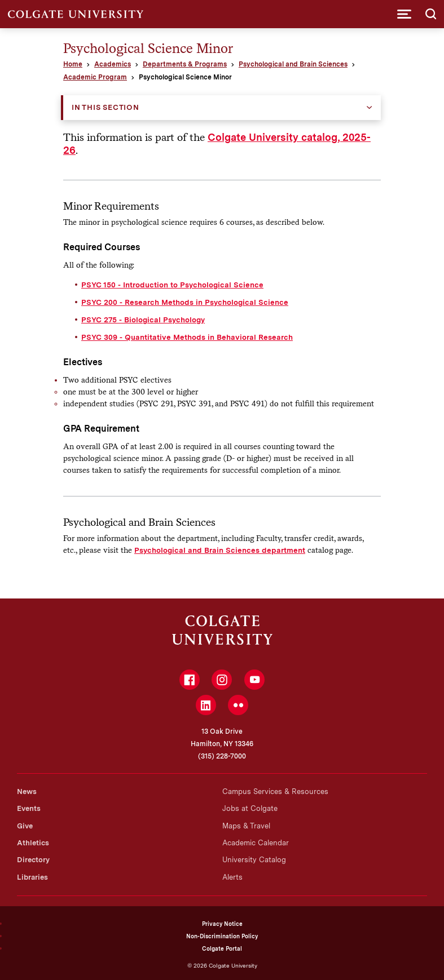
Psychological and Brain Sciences (293, 64)
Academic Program (95, 77)
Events (29, 808)
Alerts (232, 877)
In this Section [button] (105, 107)
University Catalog (254, 860)
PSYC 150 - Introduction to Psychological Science (172, 285)
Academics (113, 64)
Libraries (32, 877)
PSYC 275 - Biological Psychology (143, 320)
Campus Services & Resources (275, 791)
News (27, 791)
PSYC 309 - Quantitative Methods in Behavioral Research (187, 337)
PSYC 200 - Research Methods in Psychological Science (185, 302)
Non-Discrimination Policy (222, 936)
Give (25, 826)
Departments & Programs (185, 64)
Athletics (33, 843)
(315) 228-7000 (222, 756)
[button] (404, 14)
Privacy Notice (222, 924)
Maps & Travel (246, 826)
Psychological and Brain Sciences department (220, 550)
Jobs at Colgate (250, 808)
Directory (33, 860)
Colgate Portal (222, 948)
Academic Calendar (256, 843)
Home (73, 64)
